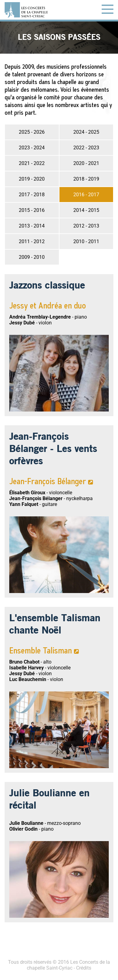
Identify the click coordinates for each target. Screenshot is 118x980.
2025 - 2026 (32, 132)
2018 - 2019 (86, 179)
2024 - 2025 (86, 132)
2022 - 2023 (86, 148)
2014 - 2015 (86, 210)
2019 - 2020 (32, 179)
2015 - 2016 (32, 210)
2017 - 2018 (32, 195)
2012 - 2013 (86, 226)
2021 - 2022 (32, 163)
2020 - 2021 (86, 163)
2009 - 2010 (32, 257)
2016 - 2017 (86, 195)
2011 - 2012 (32, 241)
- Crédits (82, 968)
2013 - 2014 (32, 226)
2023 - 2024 (32, 148)
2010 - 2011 (86, 241)
